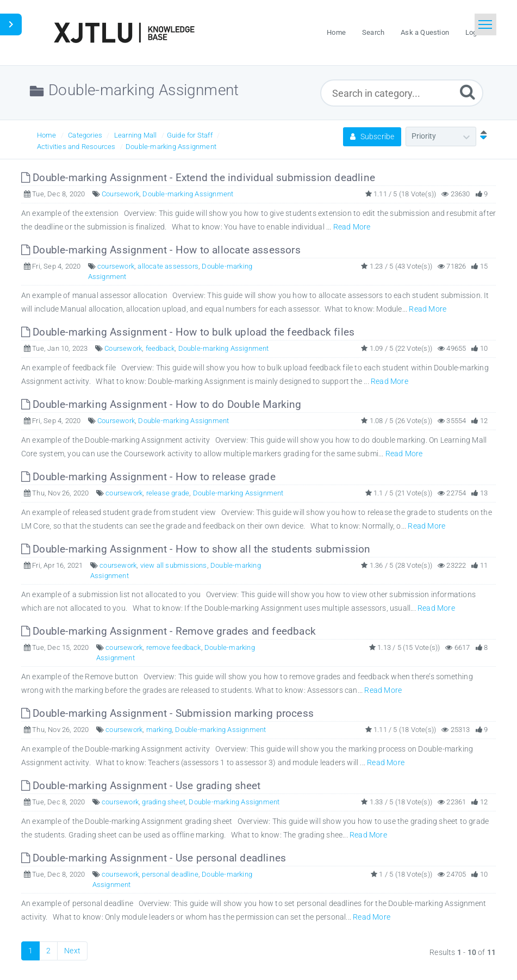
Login (474, 32)
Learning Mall (136, 135)
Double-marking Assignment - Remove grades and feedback (169, 631)
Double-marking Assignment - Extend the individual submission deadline (198, 178)
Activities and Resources (76, 147)
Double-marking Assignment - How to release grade (148, 477)
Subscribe (372, 137)
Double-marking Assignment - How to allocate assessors (161, 250)
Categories (85, 135)
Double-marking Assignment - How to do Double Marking (161, 404)
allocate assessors (168, 266)
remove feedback (174, 647)
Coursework (120, 194)
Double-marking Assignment (171, 147)
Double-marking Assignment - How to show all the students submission (196, 549)
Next (72, 951)
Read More (352, 227)
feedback (160, 348)
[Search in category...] (401, 93)
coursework (116, 266)
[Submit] (468, 92)
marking (159, 730)
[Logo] (124, 33)
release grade (168, 493)
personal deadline (170, 874)
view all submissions (174, 565)
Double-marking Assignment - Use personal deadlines (154, 858)
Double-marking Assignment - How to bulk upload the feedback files (188, 332)
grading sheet (164, 802)
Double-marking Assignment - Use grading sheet (141, 786)
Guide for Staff (190, 135)
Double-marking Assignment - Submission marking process (167, 713)
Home (47, 135)
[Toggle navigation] (485, 24)
